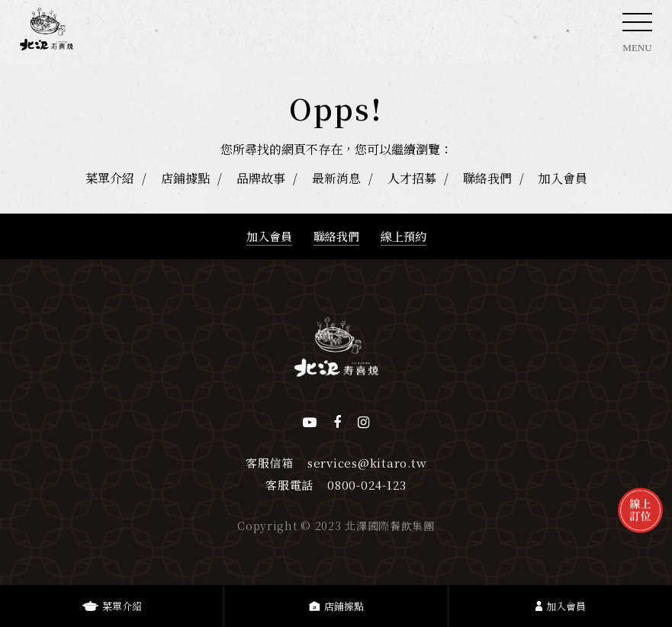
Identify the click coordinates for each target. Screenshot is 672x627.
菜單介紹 (110, 178)
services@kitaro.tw (367, 463)
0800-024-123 (367, 485)
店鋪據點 (185, 178)
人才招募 (412, 178)
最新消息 (336, 178)
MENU (637, 37)
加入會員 (563, 178)
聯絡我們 (487, 178)
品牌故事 (261, 178)
